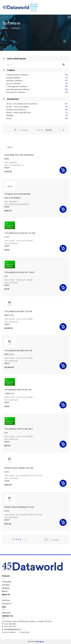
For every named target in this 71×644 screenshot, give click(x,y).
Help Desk (6, 613)
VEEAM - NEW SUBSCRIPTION (38, 113)
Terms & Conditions (9, 632)
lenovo (38, 118)
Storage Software (38, 78)
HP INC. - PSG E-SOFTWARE (38, 107)
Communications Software (38, 75)
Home (5, 28)
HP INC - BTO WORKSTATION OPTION (38, 104)
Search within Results (16, 59)
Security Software (38, 84)
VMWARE (38, 116)
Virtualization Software (38, 92)
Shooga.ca (40, 642)
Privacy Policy (25, 632)
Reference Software (38, 81)
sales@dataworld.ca (12, 629)
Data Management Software (38, 89)
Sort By (40, 130)
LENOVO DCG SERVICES (38, 110)
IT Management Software (38, 86)
